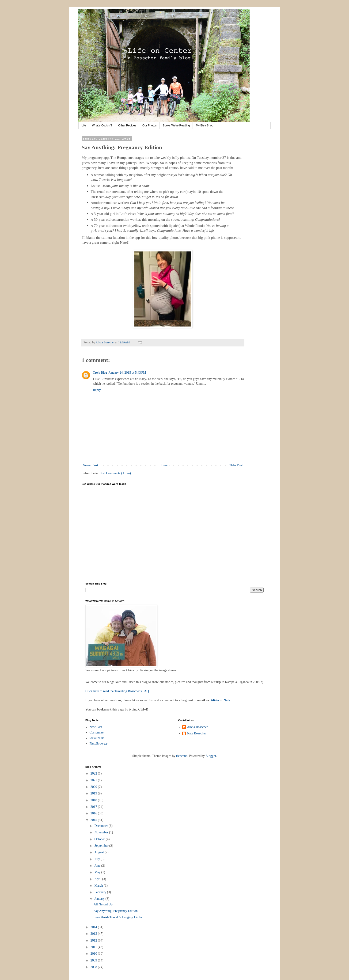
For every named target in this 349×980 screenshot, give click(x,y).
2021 (94, 780)
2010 (94, 954)
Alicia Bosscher (197, 727)
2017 (94, 807)
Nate (227, 700)
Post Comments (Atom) (115, 473)
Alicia (215, 700)
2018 (94, 800)
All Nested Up (103, 904)
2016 (94, 813)
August (99, 852)
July (97, 859)
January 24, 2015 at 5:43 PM (127, 373)
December (101, 826)
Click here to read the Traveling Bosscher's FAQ (117, 691)
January (100, 899)
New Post (96, 727)
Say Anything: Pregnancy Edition (116, 911)
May (98, 872)
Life (84, 125)
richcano (182, 756)
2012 (94, 940)
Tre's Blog (100, 373)
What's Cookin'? (102, 125)
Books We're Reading (176, 125)
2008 (94, 967)
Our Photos (150, 125)
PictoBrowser (99, 744)
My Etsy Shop (205, 125)
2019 (94, 793)
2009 (94, 960)
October (100, 839)
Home (163, 465)
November (102, 832)
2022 (94, 773)
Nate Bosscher (196, 733)
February (101, 892)
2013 (94, 934)
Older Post (236, 465)
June (98, 866)
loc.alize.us (97, 738)
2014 (94, 927)
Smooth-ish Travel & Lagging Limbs (118, 917)
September (102, 846)
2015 (94, 820)
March (99, 886)
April (98, 879)
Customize (97, 732)
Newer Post (90, 465)
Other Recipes (127, 125)
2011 (94, 947)
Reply (97, 390)
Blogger (211, 756)
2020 (94, 787)
